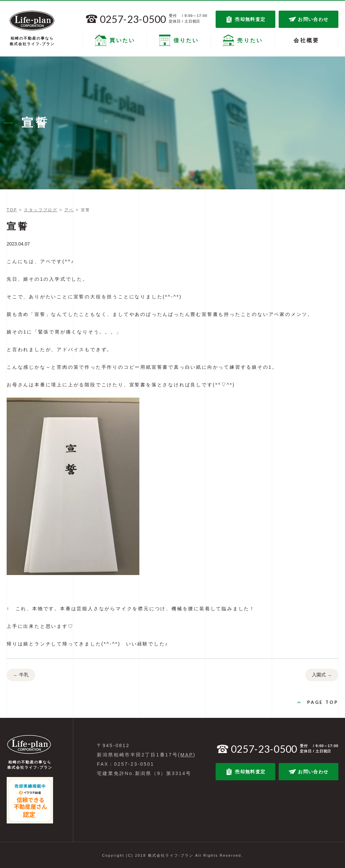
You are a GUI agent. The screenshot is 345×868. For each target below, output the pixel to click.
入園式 (322, 675)
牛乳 (21, 675)
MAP (187, 755)
